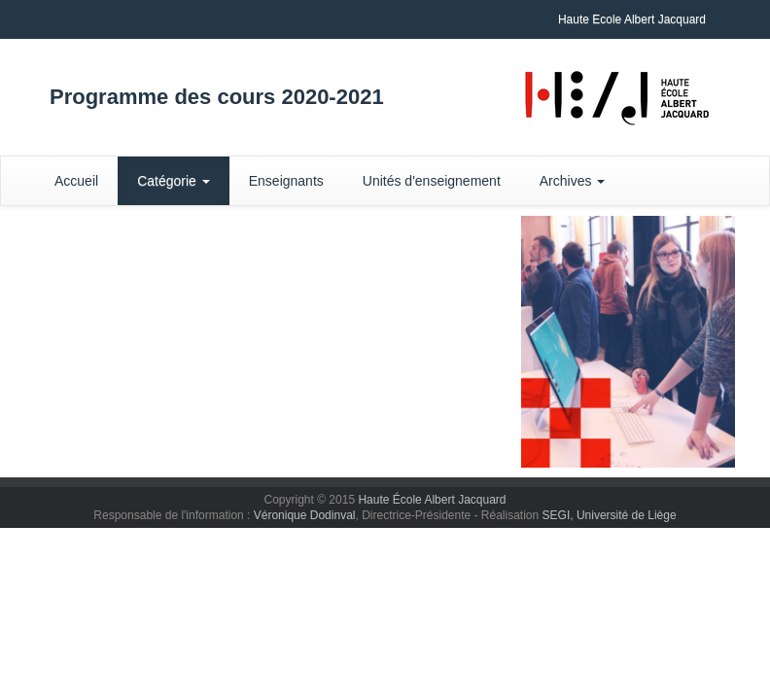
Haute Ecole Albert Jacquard (632, 19)
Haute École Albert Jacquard (432, 500)
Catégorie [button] (174, 181)
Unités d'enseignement (432, 181)
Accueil (76, 181)
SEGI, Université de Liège (610, 515)
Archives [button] (573, 181)
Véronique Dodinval (305, 515)
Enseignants (286, 181)
